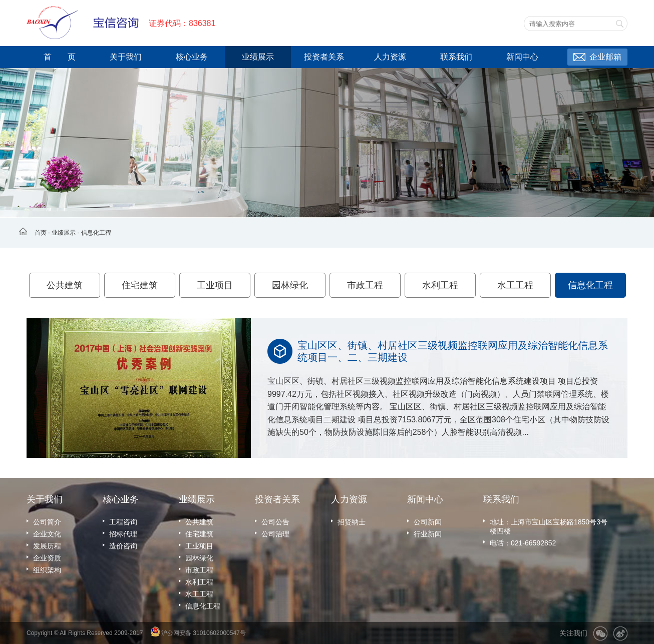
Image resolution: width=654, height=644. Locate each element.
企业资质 (47, 558)
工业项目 (215, 285)
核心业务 (192, 57)
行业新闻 (428, 534)
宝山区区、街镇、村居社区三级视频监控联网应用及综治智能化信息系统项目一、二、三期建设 (453, 351)
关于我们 (126, 57)
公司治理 (275, 534)
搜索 (619, 24)
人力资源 (390, 57)
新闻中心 (522, 57)
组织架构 (47, 570)
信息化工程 (96, 233)
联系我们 (456, 57)
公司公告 (275, 522)
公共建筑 (65, 285)
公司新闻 (428, 522)
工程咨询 (123, 522)
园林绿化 (290, 285)
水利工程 (440, 285)
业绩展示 (258, 57)
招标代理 (123, 534)
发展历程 (47, 546)
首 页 (60, 57)
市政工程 (365, 285)
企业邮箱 (605, 57)
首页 (41, 233)
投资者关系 (324, 57)
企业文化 (47, 534)
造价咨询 (123, 546)
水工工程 (515, 285)
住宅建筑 (140, 285)
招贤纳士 (352, 522)
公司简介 (47, 522)
